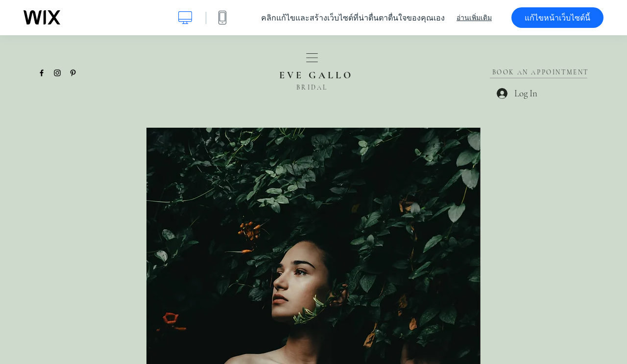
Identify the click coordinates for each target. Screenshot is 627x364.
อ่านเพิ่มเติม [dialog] (474, 18)
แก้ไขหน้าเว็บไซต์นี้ (557, 18)
